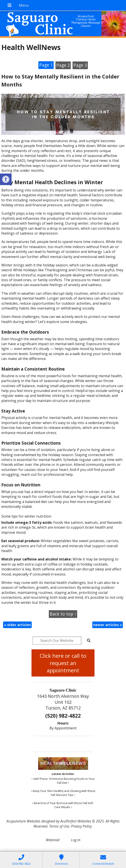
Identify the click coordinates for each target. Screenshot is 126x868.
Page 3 (80, 65)
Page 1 (46, 65)
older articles (17, 625)
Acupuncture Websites (23, 821)
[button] (6, 179)
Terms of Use (59, 826)
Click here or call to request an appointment (63, 663)
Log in (76, 840)
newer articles (108, 625)
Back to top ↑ (63, 614)
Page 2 (63, 65)
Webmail (53, 840)
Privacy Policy (81, 826)
